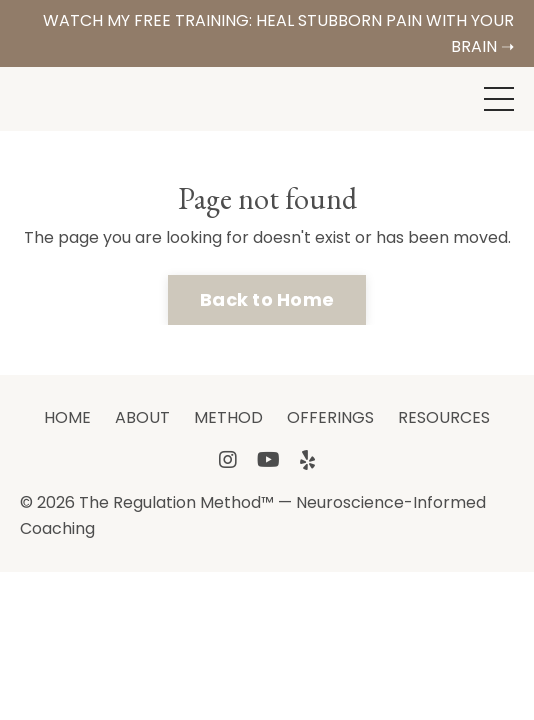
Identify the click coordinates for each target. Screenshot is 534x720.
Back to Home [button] (267, 299)
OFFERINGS (330, 417)
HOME (67, 417)
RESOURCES (444, 417)
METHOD (228, 417)
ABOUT (142, 417)
